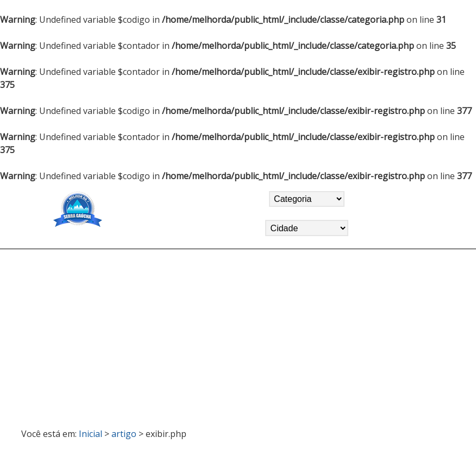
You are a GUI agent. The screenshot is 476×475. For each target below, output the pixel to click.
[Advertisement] (238, 334)
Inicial (90, 434)
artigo (124, 434)
